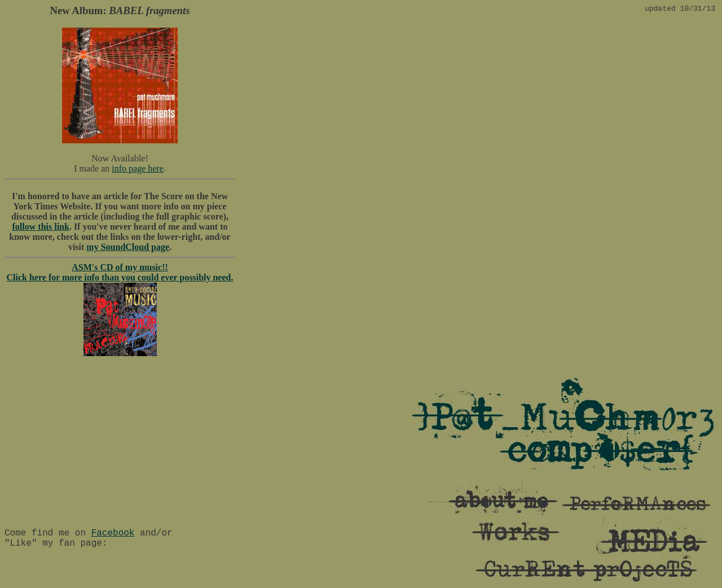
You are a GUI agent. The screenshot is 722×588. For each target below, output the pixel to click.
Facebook (113, 533)
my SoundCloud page (128, 247)
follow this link (41, 227)
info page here (138, 168)
